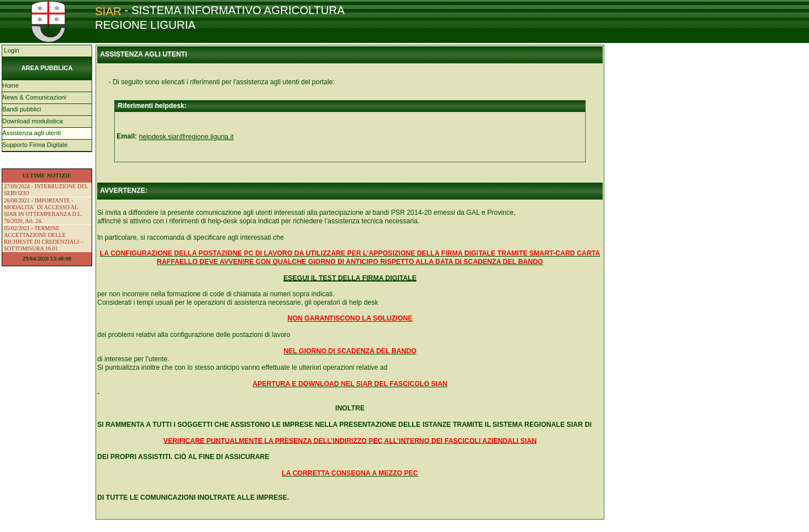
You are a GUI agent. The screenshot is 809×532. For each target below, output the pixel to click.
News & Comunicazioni (34, 97)
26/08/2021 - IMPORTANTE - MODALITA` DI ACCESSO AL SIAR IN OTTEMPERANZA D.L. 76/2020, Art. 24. (43, 211)
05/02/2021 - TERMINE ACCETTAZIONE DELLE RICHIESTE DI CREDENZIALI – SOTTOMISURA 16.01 (44, 238)
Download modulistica (33, 121)
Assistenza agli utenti (31, 133)
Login (11, 50)
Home (10, 85)
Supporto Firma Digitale (35, 145)
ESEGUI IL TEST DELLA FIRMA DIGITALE (350, 278)
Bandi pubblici (22, 109)
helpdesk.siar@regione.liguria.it (187, 137)
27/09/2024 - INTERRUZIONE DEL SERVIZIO (46, 190)
